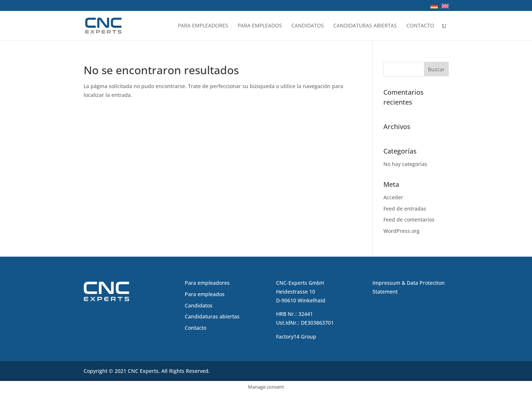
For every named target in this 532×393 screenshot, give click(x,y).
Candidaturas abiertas (365, 26)
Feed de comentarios (409, 220)
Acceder (393, 197)
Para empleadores (203, 26)
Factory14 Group (296, 337)
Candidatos (308, 26)
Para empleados (260, 26)
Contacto (420, 26)
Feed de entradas (405, 209)
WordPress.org (401, 231)
